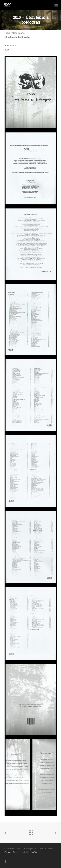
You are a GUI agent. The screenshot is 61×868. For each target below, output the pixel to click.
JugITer (34, 852)
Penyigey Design (12, 852)
